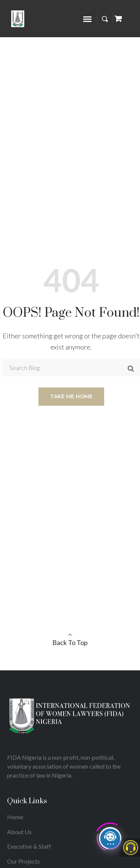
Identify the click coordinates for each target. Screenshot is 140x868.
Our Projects (24, 861)
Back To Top (70, 642)
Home (15, 817)
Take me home (71, 396)
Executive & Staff (29, 846)
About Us (19, 832)
